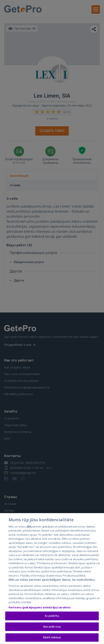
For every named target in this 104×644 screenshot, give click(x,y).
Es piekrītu (52, 617)
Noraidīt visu (52, 627)
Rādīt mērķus (52, 638)
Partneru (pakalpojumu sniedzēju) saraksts (40, 608)
